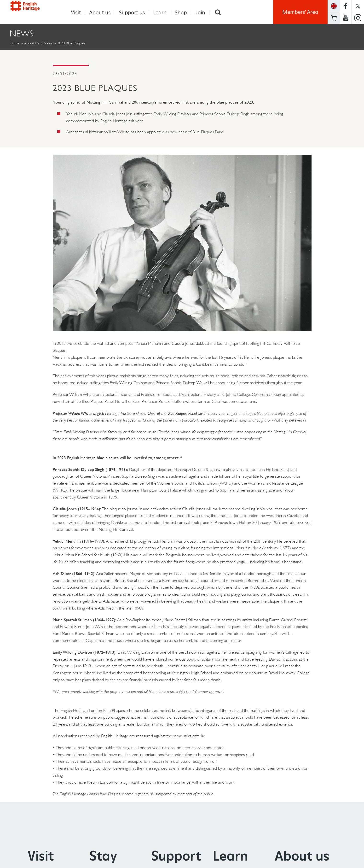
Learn (160, 13)
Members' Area (300, 12)
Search (218, 13)
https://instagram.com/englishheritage (358, 18)
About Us (32, 43)
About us (100, 13)
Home (14, 43)
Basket (334, 18)
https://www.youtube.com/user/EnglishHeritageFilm (346, 18)
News (48, 43)
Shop (181, 13)
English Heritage (32, 11)
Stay (103, 856)
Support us (132, 13)
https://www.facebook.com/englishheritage (346, 6)
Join (200, 13)
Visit (76, 13)
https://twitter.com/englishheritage (358, 6)
